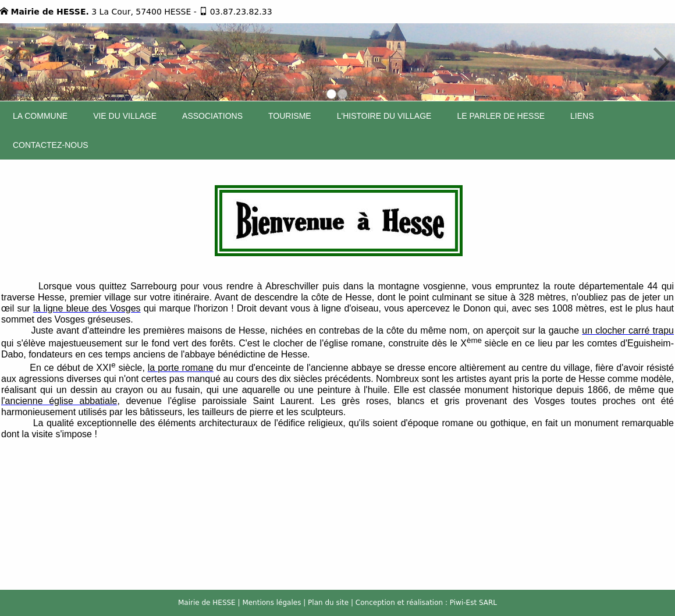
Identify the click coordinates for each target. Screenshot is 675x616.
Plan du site (328, 603)
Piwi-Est (463, 603)
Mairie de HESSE (207, 603)
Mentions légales (271, 603)
